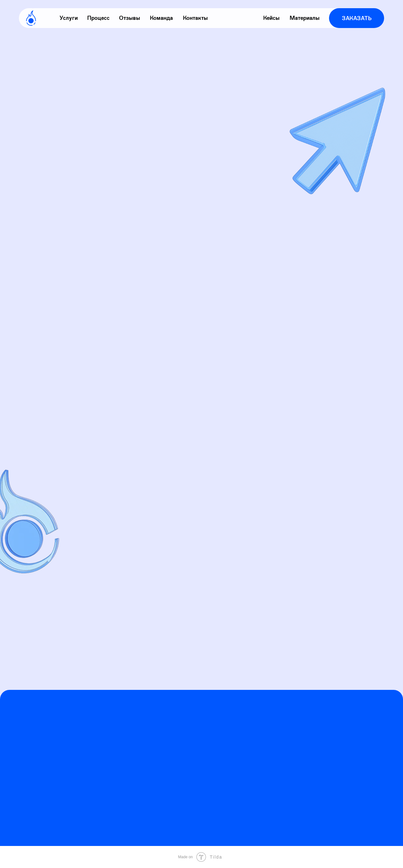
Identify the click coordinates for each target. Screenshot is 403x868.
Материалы (305, 18)
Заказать (357, 18)
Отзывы (130, 18)
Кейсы (271, 18)
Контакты (195, 18)
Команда (161, 18)
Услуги (69, 18)
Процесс (98, 18)
